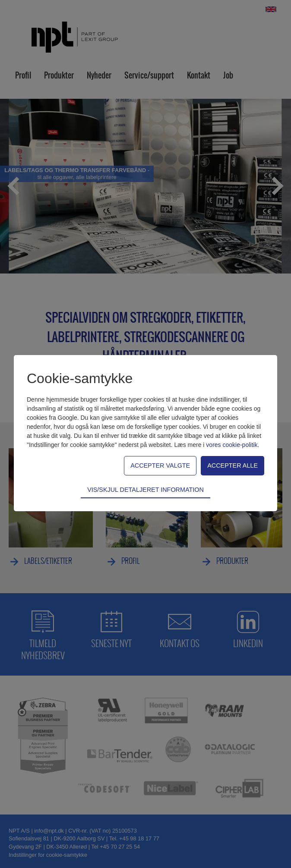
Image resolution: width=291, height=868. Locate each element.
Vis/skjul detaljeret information (145, 490)
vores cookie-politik (232, 445)
